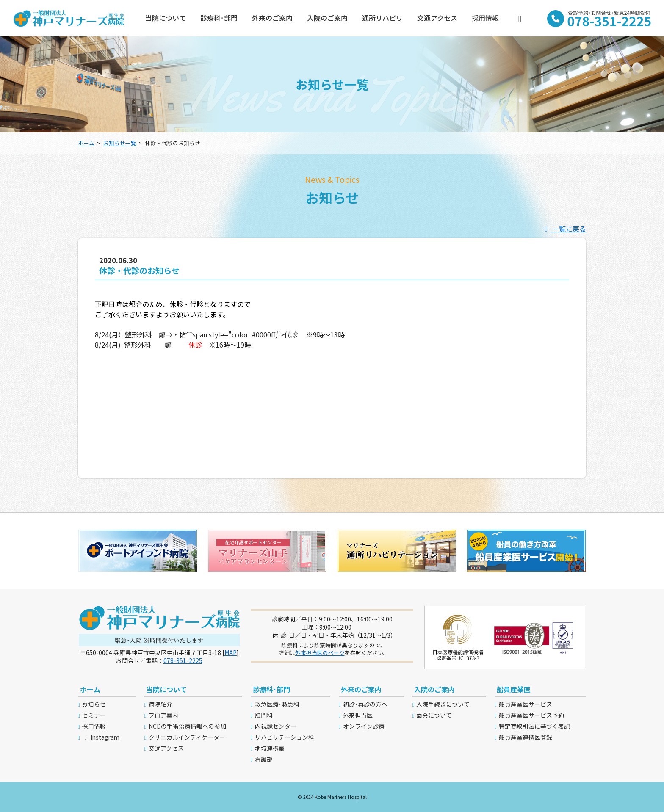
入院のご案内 (327, 18)
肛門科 (264, 715)
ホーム (86, 143)
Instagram (101, 737)
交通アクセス (437, 18)
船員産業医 (514, 689)
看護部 (264, 759)
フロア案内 (163, 715)
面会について (434, 715)
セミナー (94, 715)
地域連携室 (270, 748)
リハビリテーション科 (285, 737)
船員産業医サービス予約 (531, 715)
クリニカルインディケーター (187, 737)
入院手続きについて (443, 704)
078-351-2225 (183, 660)
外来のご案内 (272, 18)
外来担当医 (358, 715)
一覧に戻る (564, 229)
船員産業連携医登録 (526, 737)
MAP (231, 652)
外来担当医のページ (320, 653)
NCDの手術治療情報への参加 (187, 726)
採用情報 (485, 18)
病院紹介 (160, 704)
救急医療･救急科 (277, 704)
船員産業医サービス (526, 704)
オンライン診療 (364, 726)
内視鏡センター (276, 726)
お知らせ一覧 (120, 143)
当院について (166, 18)
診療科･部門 (219, 18)
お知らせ (94, 704)
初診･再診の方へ (365, 704)
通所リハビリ (382, 18)
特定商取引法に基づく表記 (534, 726)
